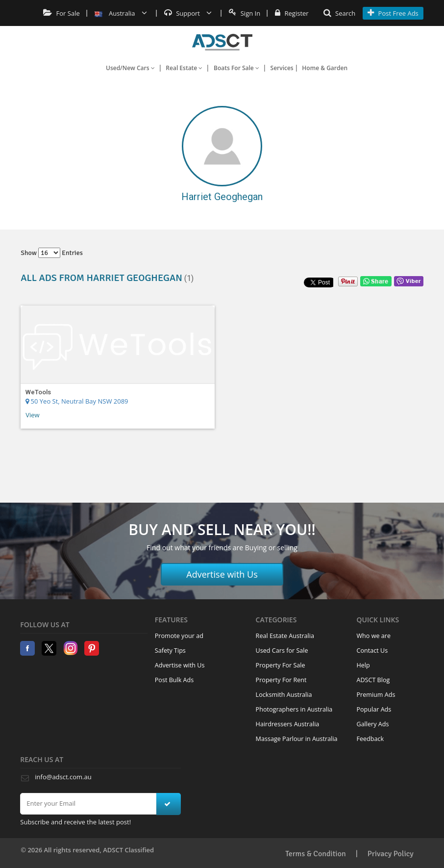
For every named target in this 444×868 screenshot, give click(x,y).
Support (188, 13)
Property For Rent (281, 680)
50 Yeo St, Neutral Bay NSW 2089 (77, 401)
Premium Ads (376, 695)
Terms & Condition (316, 854)
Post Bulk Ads (174, 680)
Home (222, 42)
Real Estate (184, 68)
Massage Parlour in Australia (297, 739)
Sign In (245, 13)
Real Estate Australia (285, 636)
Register (292, 13)
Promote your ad (179, 636)
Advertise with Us (222, 574)
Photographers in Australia (294, 709)
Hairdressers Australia (288, 724)
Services (282, 68)
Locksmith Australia (284, 695)
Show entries (52, 253)
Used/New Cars (130, 68)
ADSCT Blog (373, 680)
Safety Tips (170, 651)
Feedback (370, 739)
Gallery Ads (372, 724)
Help (363, 665)
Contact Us (372, 651)
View (32, 415)
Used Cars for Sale (282, 651)
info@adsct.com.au (63, 777)
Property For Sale (281, 665)
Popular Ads (374, 709)
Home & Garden (325, 68)
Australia (121, 13)
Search (340, 13)
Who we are (373, 636)
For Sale (62, 13)
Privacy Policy (391, 854)
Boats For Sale (236, 68)
